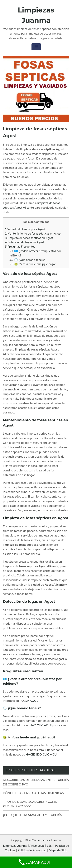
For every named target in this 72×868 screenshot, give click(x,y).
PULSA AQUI (29, 701)
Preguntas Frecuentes (20, 246)
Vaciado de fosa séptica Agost (25, 229)
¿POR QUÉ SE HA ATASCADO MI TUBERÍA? (33, 815)
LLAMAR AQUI (34, 862)
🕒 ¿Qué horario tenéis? (27, 260)
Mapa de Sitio (58, 850)
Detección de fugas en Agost (24, 242)
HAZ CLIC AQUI (41, 725)
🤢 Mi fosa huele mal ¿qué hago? (33, 264)
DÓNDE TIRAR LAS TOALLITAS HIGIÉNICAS (33, 793)
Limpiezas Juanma (49, 840)
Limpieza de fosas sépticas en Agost (29, 238)
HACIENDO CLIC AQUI (42, 754)
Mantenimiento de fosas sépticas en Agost (33, 233)
